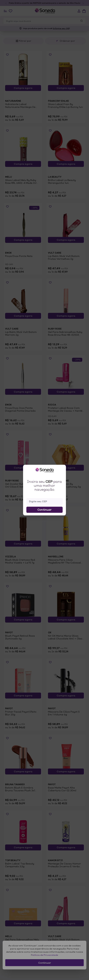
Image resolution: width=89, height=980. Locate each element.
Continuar (44, 510)
